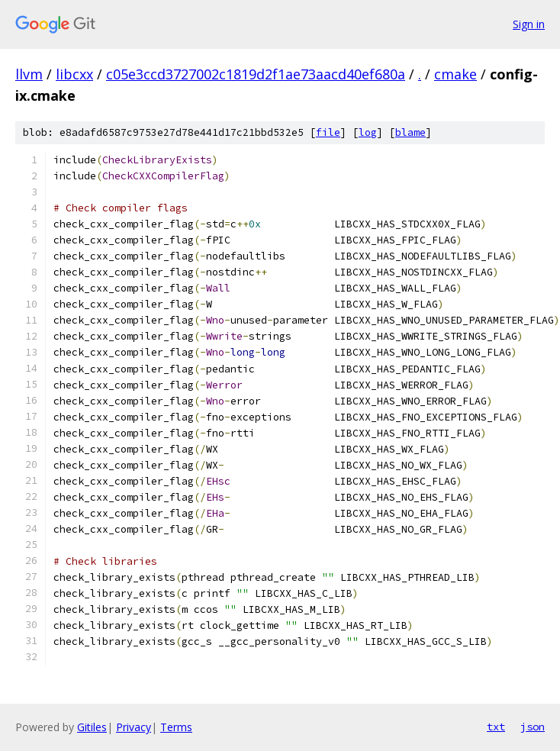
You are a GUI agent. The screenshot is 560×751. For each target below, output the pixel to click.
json (533, 727)
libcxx (74, 74)
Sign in (529, 24)
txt (496, 727)
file (328, 132)
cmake (455, 74)
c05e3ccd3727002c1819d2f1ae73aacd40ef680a (256, 74)
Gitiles (92, 727)
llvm (29, 74)
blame (410, 132)
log (368, 132)
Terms (176, 727)
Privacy (134, 727)
